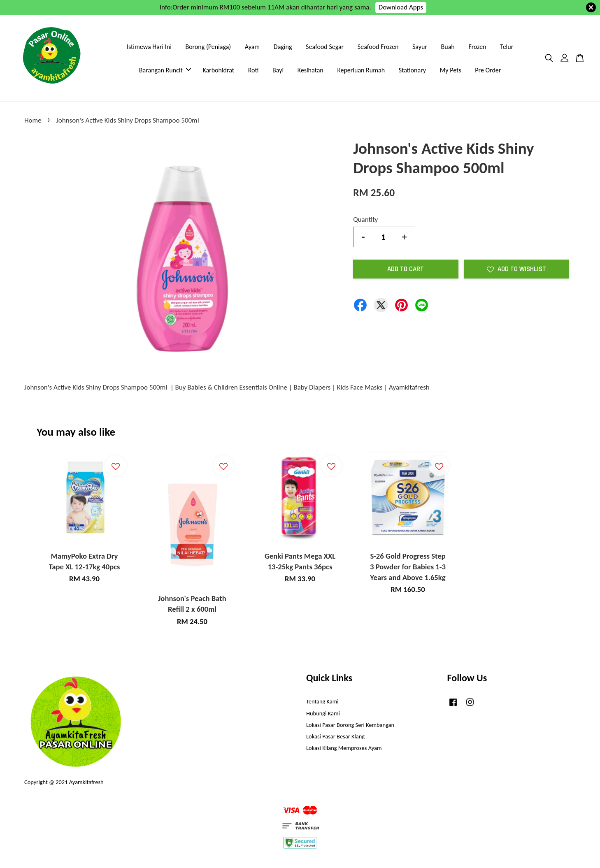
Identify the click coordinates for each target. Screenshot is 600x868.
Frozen (477, 47)
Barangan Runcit (165, 70)
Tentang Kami (322, 701)
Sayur (420, 47)
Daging (283, 47)
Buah (448, 47)
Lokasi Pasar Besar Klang (335, 736)
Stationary (412, 70)
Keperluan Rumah (361, 70)
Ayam (252, 47)
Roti (253, 70)
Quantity (365, 219)
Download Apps (401, 7)
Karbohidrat (218, 70)
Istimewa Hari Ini (149, 47)
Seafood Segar (325, 47)
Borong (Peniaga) (208, 47)
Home (33, 120)
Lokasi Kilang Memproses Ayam (344, 748)
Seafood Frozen (378, 47)
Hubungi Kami (323, 713)
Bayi (278, 70)
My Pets (451, 70)
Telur (507, 47)
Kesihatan (310, 70)
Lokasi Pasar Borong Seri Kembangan (350, 725)
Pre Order (488, 70)
